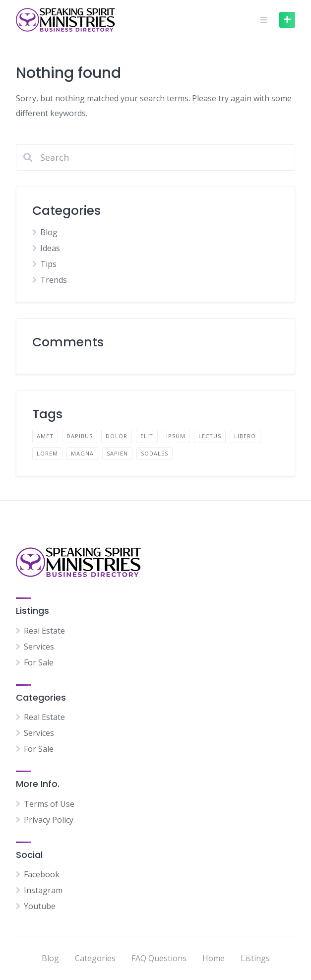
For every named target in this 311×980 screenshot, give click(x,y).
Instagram (43, 890)
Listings (255, 958)
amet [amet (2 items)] (45, 436)
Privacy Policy (49, 820)
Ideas (50, 248)
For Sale (39, 662)
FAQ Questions (159, 958)
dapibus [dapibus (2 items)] (80, 436)
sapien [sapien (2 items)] (117, 453)
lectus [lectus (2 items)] (210, 436)
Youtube (40, 906)
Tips (48, 264)
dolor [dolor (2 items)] (117, 436)
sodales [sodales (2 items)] (155, 453)
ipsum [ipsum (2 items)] (176, 436)
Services (39, 647)
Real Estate (44, 631)
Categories (95, 958)
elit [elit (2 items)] (147, 436)
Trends (54, 280)
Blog (49, 232)
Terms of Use (49, 804)
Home (214, 958)
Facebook (42, 874)
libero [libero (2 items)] (245, 436)
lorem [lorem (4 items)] (47, 453)
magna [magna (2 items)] (82, 453)
